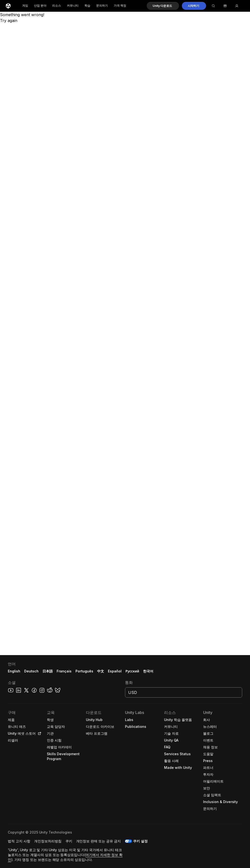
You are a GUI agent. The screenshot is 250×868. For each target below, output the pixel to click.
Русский (132, 671)
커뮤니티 (73, 6)
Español (115, 671)
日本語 (48, 671)
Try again (9, 21)
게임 (25, 6)
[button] (163, 6)
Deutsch (31, 671)
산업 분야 (40, 6)
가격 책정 (120, 6)
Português (84, 671)
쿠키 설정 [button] (140, 841)
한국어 (148, 671)
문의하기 (102, 6)
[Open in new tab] (39, 733)
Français (64, 671)
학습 (87, 6)
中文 (101, 671)
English (14, 671)
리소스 (57, 6)
